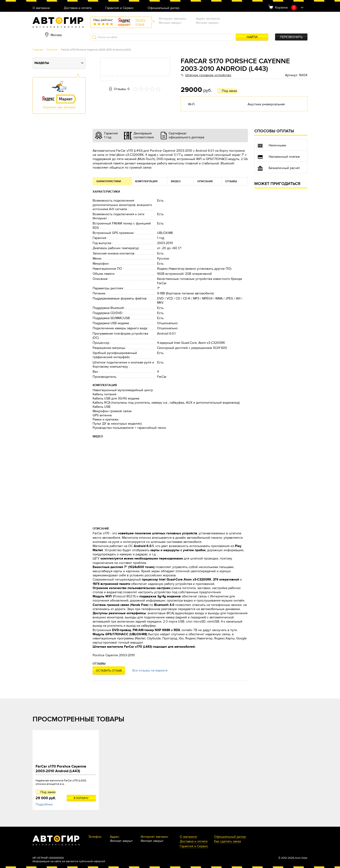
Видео (176, 181)
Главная (38, 50)
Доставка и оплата (78, 8)
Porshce (52, 50)
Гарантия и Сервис (120, 8)
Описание (205, 181)
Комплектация (146, 181)
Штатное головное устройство (208, 75)
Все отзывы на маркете (150, 670)
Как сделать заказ (228, 842)
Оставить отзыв (109, 671)
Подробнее (44, 804)
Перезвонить (291, 37)
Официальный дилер (164, 8)
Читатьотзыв (140, 22)
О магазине (41, 8)
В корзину (81, 798)
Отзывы (231, 181)
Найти (252, 37)
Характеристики (109, 181)
